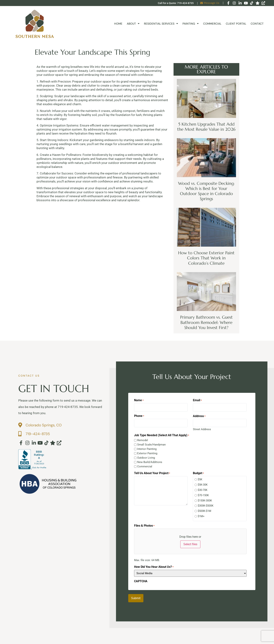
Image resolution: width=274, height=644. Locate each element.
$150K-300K (205, 499)
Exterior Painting (147, 452)
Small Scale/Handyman (151, 443)
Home (118, 24)
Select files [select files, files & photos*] (190, 542)
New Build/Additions (150, 460)
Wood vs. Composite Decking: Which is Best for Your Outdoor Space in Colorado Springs (206, 191)
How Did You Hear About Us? (154, 565)
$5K (200, 478)
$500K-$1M (204, 509)
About (133, 24)
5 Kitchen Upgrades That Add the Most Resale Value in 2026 (206, 127)
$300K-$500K (205, 504)
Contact (257, 24)
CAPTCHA (141, 579)
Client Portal (236, 24)
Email (197, 400)
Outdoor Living (146, 456)
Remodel (143, 438)
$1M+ (201, 514)
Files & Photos (144, 524)
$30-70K (202, 488)
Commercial (212, 24)
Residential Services (161, 24)
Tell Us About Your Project (152, 471)
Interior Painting (147, 447)
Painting (191, 24)
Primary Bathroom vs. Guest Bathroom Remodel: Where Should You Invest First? (206, 322)
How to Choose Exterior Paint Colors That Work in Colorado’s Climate (206, 258)
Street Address (202, 427)
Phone (139, 415)
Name (139, 400)
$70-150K (203, 494)
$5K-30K (203, 483)
